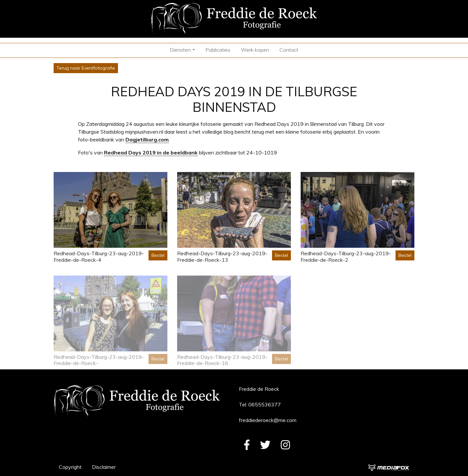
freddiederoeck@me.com (268, 420)
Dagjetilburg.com (147, 139)
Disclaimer (104, 467)
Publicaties (218, 50)
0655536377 (265, 404)
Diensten (180, 50)
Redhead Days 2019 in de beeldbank (151, 152)
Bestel (158, 255)
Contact (289, 50)
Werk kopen (255, 50)
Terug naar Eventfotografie (86, 68)
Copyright (70, 467)
